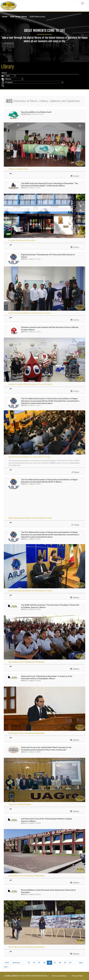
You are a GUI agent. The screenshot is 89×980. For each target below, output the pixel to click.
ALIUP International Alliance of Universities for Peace (29, 313)
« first (6, 963)
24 (39, 963)
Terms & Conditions (59, 976)
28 (60, 963)
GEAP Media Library (18, 17)
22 (29, 963)
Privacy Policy (77, 976)
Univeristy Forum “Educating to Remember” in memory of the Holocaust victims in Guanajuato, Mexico (47, 677)
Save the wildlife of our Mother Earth (36, 112)
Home (5, 17)
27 (55, 963)
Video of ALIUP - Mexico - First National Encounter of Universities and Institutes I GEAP (44, 503)
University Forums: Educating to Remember (27, 662)
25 (44, 963)
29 (65, 963)
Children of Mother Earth (18, 169)
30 (70, 963)
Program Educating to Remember (22, 240)
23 (34, 963)
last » (6, 967)
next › (81, 963)
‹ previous (16, 963)
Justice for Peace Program (20, 804)
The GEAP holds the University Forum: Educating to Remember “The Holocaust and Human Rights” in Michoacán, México (50, 185)
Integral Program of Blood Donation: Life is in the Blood (30, 384)
